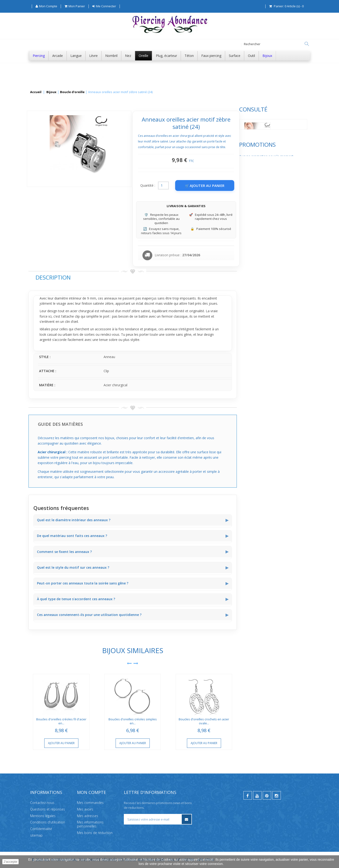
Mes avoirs (85, 809)
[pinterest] (267, 795)
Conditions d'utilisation (48, 822)
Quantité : (218, 185)
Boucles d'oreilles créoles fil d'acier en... (131, 721)
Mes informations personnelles (90, 824)
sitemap (36, 835)
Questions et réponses (48, 809)
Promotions (47, 172)
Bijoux (51, 92)
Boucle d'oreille (72, 92)
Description (123, 277)
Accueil (36, 92)
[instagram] (277, 795)
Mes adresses (88, 816)
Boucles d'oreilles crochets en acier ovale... (274, 721)
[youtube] (257, 795)
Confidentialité (41, 829)
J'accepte (10, 862)
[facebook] (248, 795)
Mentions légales (43, 816)
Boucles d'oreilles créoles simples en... (203, 721)
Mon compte (91, 792)
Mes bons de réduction (95, 833)
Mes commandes (90, 803)
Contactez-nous (42, 803)
